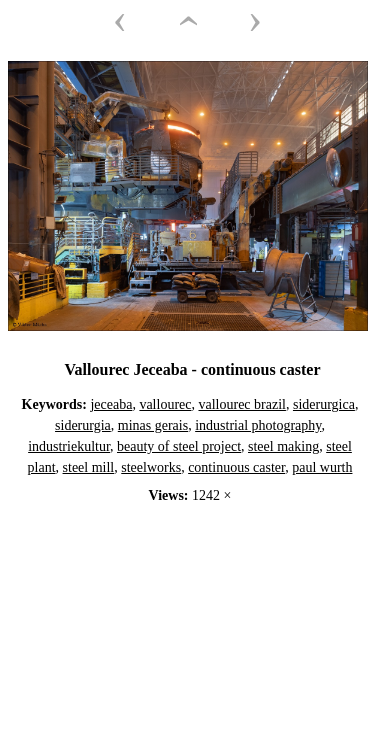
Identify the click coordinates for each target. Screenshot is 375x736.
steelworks (151, 467)
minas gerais (153, 425)
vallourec (165, 404)
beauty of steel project (179, 446)
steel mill (89, 467)
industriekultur (69, 446)
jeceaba (111, 404)
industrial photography (258, 425)
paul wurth (322, 467)
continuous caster (236, 467)
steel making (283, 446)
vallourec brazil (241, 404)
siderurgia (83, 425)
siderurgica (324, 404)
